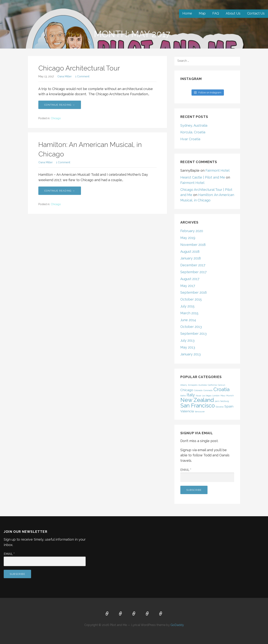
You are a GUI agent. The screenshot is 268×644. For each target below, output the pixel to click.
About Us (233, 13)
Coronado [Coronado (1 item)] (208, 390)
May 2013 (188, 347)
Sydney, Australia (194, 125)
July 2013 (187, 340)
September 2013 (193, 334)
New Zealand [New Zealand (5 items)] (197, 400)
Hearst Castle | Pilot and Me (203, 177)
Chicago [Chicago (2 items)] (187, 390)
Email (186, 470)
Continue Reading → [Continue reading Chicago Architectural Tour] (60, 105)
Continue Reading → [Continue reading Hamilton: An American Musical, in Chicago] (60, 191)
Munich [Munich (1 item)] (230, 396)
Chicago (56, 118)
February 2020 (192, 231)
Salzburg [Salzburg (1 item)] (225, 401)
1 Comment (82, 76)
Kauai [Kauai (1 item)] (198, 396)
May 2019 (188, 238)
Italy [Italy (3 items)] (191, 395)
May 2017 (188, 286)
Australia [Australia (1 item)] (203, 385)
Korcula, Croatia (193, 132)
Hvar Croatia (190, 139)
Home (187, 13)
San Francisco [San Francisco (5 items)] (198, 405)
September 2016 (194, 292)
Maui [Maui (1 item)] (223, 396)
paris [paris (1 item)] (217, 401)
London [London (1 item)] (216, 396)
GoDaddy (177, 625)
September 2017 (193, 272)
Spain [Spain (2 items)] (229, 406)
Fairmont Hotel (217, 170)
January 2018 (191, 258)
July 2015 (187, 306)
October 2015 (191, 299)
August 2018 (190, 252)
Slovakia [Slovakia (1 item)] (220, 407)
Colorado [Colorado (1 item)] (198, 390)
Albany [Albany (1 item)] (184, 385)
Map (202, 13)
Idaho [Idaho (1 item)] (183, 396)
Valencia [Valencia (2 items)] (187, 411)
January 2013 (190, 354)
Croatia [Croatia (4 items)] (221, 389)
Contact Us (256, 13)
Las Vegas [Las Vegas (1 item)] (207, 396)
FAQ (216, 13)
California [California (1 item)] (212, 385)
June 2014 (188, 320)
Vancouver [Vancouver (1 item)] (200, 412)
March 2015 (189, 313)
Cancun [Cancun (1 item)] (221, 385)
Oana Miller (64, 76)
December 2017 (193, 265)
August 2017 (190, 279)
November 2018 (193, 245)
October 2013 (191, 327)
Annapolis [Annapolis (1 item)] (193, 385)
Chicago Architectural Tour (79, 68)
